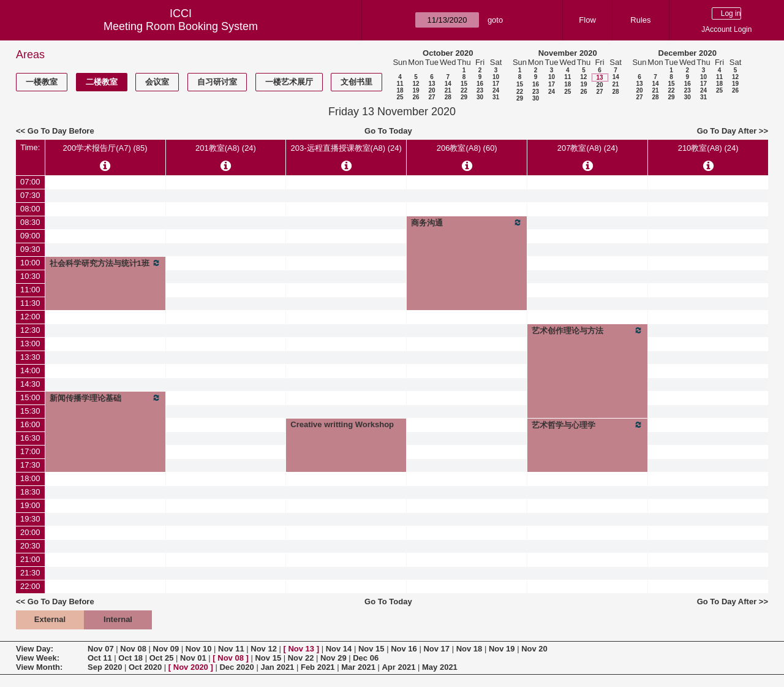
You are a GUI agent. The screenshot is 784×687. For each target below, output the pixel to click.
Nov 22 (301, 658)
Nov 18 (469, 649)
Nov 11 (231, 649)
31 (496, 97)
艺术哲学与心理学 (587, 425)
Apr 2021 (398, 667)
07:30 (30, 195)
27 (432, 97)
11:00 (30, 290)
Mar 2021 (358, 667)
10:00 (30, 263)
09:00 (30, 236)
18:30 (30, 492)
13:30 (30, 357)
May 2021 (440, 667)
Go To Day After (727, 131)
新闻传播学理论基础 (105, 398)
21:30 (30, 573)
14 (448, 84)
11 (400, 84)
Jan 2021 (277, 667)
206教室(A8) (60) (467, 148)
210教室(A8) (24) (708, 148)
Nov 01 (193, 658)
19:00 (30, 505)
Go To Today (388, 131)
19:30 (30, 519)
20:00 (30, 532)
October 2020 (448, 53)
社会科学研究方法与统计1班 (105, 263)
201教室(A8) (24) (226, 148)
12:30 (30, 330)
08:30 (30, 222)
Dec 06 (366, 658)
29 (464, 97)
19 (416, 90)
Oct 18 (130, 658)
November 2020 (568, 53)
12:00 (30, 317)
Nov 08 (133, 649)
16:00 (30, 424)
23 (480, 90)
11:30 (30, 303)
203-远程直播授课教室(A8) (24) (346, 148)
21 (448, 90)
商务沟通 (467, 222)
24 (496, 90)
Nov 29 (334, 658)
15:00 (30, 397)
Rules (640, 20)
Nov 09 (166, 649)
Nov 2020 (191, 667)
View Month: (39, 667)
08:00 (30, 209)
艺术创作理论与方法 (587, 330)
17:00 (30, 451)
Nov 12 (264, 649)
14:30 (30, 384)
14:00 (30, 370)
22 (464, 90)
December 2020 (688, 53)
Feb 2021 (318, 667)
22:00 (30, 586)
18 (400, 90)
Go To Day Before (61, 131)
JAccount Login (726, 29)
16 (480, 84)
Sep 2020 (105, 667)
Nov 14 (339, 649)
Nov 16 (404, 649)
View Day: (35, 649)
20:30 (30, 546)
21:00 (30, 559)
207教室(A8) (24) (588, 148)
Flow (587, 20)
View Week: (38, 658)
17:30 (30, 465)
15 (464, 84)
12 (416, 84)
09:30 (30, 249)
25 (400, 97)
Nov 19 (502, 649)
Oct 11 (100, 658)
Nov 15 (371, 649)
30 (480, 97)
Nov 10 (199, 649)
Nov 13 (301, 649)
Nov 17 (436, 649)
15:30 (30, 411)
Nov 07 (101, 649)
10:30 (30, 276)
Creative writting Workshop (342, 424)
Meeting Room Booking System (181, 26)
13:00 (30, 343)
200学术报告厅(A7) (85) (105, 148)
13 (432, 84)
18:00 (30, 478)
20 (432, 90)
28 (448, 97)
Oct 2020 (145, 667)
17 (496, 84)
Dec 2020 (236, 667)
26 (416, 97)
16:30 (30, 438)
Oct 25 (162, 658)
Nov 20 (534, 649)
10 (496, 77)
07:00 (30, 182)
